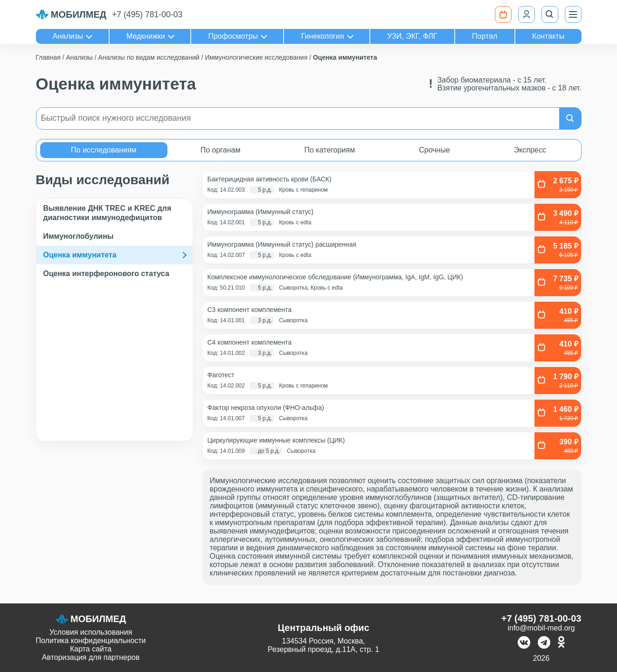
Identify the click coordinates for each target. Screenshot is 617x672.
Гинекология (323, 36)
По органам (221, 150)
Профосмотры (233, 36)
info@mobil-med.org (541, 628)
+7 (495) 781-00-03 (147, 14)
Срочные (434, 150)
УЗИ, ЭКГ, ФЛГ (412, 36)
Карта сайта (91, 649)
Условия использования (91, 632)
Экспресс (530, 150)
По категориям (329, 150)
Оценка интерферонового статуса (106, 274)
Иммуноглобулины (79, 236)
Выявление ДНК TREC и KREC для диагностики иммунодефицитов (107, 213)
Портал (485, 36)
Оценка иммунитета (80, 255)
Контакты (548, 36)
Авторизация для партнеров (91, 657)
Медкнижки (146, 36)
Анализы (68, 36)
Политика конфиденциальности (91, 641)
